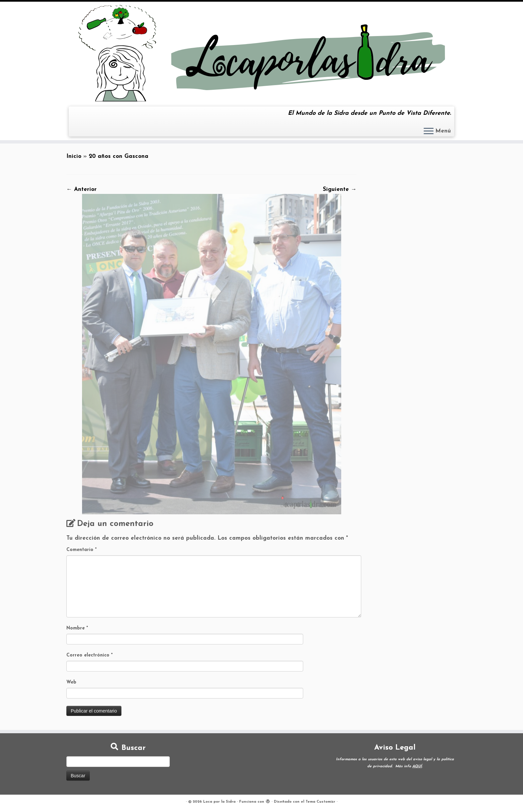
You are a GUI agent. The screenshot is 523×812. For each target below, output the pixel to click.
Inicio (74, 156)
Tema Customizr (320, 802)
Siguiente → (340, 189)
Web (71, 682)
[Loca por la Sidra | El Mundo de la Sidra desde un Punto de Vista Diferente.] (261, 53)
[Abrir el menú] (429, 131)
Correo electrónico (90, 655)
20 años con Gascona (119, 156)
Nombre (77, 628)
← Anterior (82, 189)
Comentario (82, 550)
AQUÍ (417, 766)
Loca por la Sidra (219, 802)
